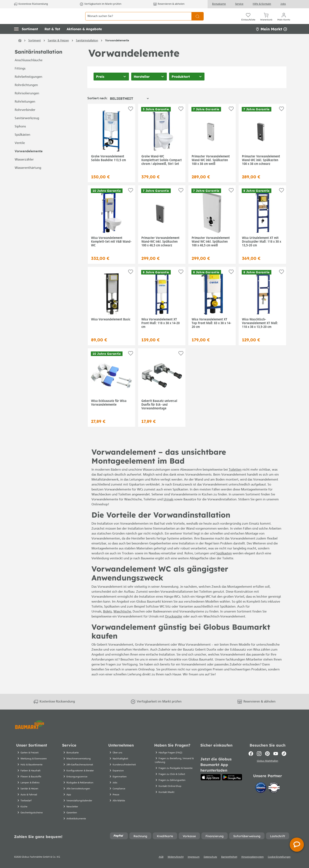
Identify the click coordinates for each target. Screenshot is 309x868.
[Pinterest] (267, 754)
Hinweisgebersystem (252, 857)
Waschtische (122, 621)
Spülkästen (22, 144)
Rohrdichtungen (26, 95)
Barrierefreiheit (229, 857)
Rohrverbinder (25, 119)
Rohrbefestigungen (28, 86)
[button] (26, 38)
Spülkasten (224, 563)
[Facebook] (251, 754)
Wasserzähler (24, 169)
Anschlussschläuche (29, 70)
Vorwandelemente (29, 161)
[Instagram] (259, 754)
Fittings (20, 78)
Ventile (20, 152)
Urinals (168, 509)
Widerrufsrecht (176, 857)
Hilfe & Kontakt (262, 4)
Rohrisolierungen (27, 103)
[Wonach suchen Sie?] (138, 21)
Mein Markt (271, 38)
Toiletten (235, 479)
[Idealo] (261, 788)
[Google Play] (232, 777)
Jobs (283, 4)
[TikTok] (284, 754)
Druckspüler (174, 626)
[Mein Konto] (284, 21)
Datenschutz (210, 857)
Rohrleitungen (25, 111)
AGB (161, 857)
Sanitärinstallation (38, 61)
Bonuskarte (219, 4)
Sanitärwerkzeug (27, 128)
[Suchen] (198, 21)
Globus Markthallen (268, 762)
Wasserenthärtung (28, 177)
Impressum (194, 857)
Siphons (20, 136)
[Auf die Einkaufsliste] (131, 118)
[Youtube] (276, 754)
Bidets (107, 621)
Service (239, 4)
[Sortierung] (129, 108)
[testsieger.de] (274, 788)
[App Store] (211, 777)
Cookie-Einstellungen (279, 857)
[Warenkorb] (266, 21)
